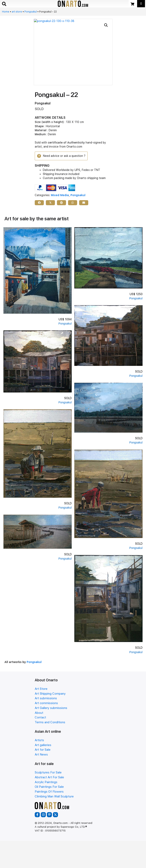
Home (6, 12)
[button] (106, 25)
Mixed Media (60, 195)
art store (17, 12)
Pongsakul (31, 12)
